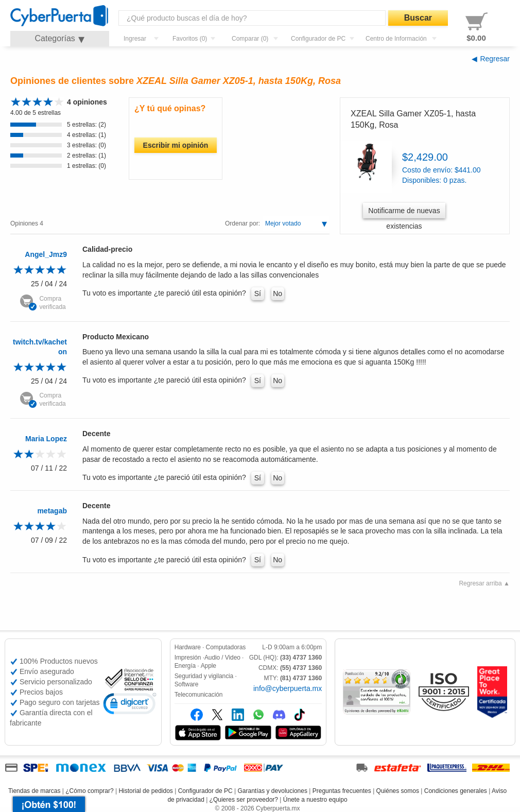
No (278, 293)
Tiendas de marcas (34, 791)
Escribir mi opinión (176, 145)
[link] (130, 705)
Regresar (495, 59)
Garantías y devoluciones (273, 791)
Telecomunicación (199, 695)
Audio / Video (222, 658)
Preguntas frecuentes (342, 791)
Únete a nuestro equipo (315, 800)
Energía (185, 666)
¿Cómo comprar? (89, 791)
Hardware (188, 647)
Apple (209, 666)
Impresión (188, 658)
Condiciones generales (456, 791)
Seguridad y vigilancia (204, 676)
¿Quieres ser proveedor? (244, 800)
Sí (258, 293)
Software (187, 684)
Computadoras (226, 647)
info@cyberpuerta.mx (288, 688)
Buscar (418, 18)
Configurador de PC (205, 791)
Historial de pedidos (145, 791)
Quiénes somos (398, 791)
